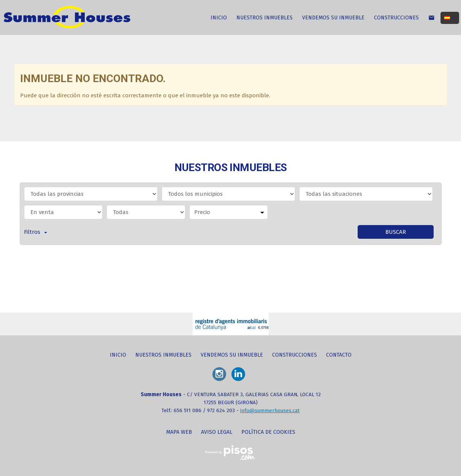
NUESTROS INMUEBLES (265, 18)
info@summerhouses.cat (270, 410)
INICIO (219, 18)
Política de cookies (268, 432)
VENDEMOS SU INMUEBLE (333, 18)
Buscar (396, 232)
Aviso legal (217, 432)
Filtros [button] (36, 232)
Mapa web (179, 432)
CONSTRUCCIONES (396, 18)
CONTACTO (339, 355)
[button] (450, 18)
